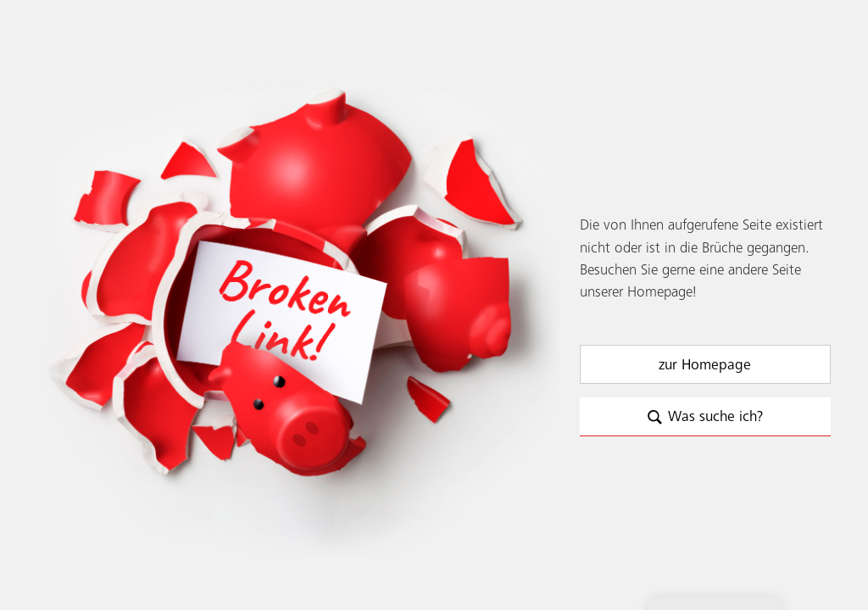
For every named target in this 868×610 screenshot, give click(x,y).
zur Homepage (705, 365)
